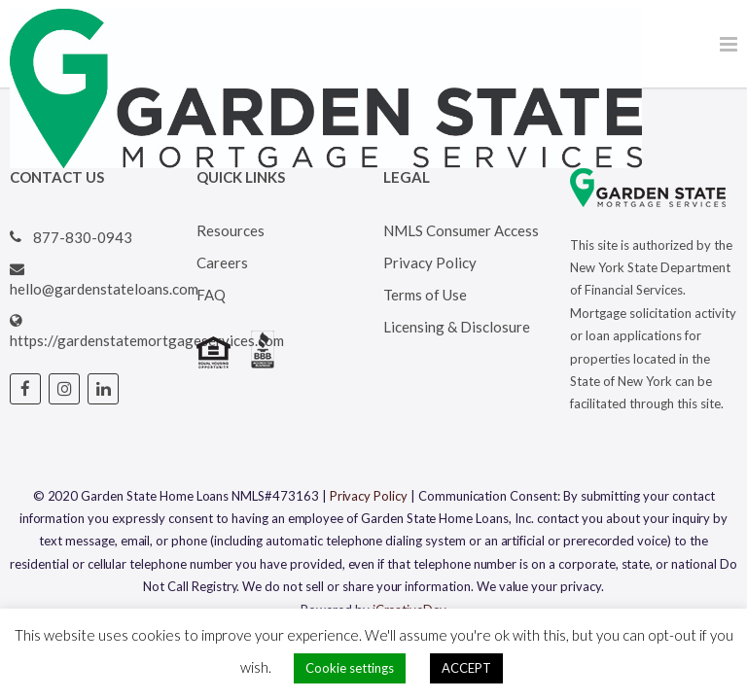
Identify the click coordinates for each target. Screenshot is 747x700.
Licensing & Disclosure (457, 327)
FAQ (211, 295)
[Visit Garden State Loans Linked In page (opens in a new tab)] (103, 389)
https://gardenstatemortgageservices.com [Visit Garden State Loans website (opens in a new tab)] (147, 340)
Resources (231, 230)
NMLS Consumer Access (461, 230)
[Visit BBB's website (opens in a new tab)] (263, 363)
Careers (222, 262)
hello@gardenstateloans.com (104, 289)
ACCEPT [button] (466, 668)
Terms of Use (425, 295)
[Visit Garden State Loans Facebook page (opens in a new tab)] (25, 389)
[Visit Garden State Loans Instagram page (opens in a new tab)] (64, 389)
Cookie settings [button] (350, 668)
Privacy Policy (430, 262)
